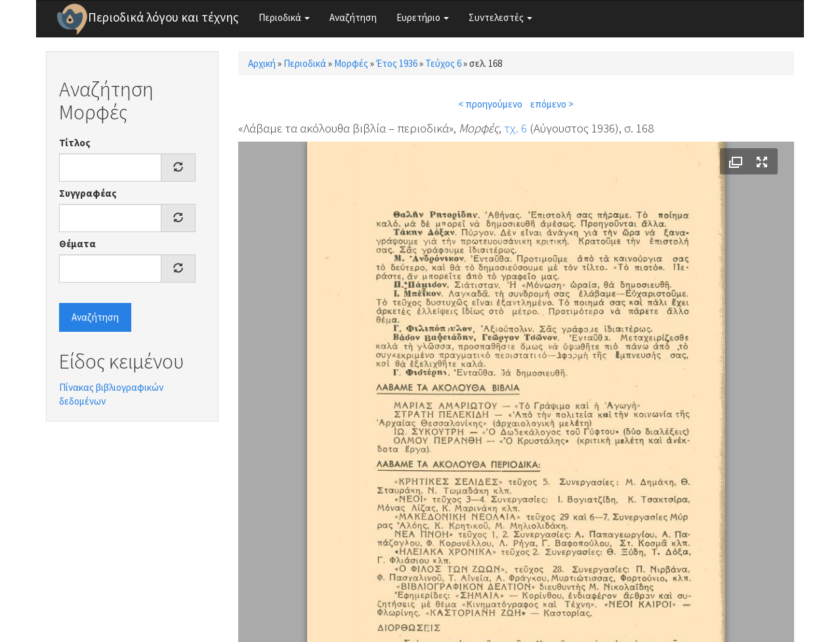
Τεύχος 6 (443, 63)
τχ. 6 (515, 128)
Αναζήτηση (353, 17)
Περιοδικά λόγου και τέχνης (163, 17)
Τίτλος (75, 143)
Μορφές (351, 63)
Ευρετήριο (423, 17)
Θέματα (77, 244)
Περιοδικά (284, 17)
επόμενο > (552, 104)
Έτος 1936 (397, 63)
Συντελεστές (500, 17)
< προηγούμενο (490, 104)
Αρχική (262, 63)
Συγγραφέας (88, 193)
